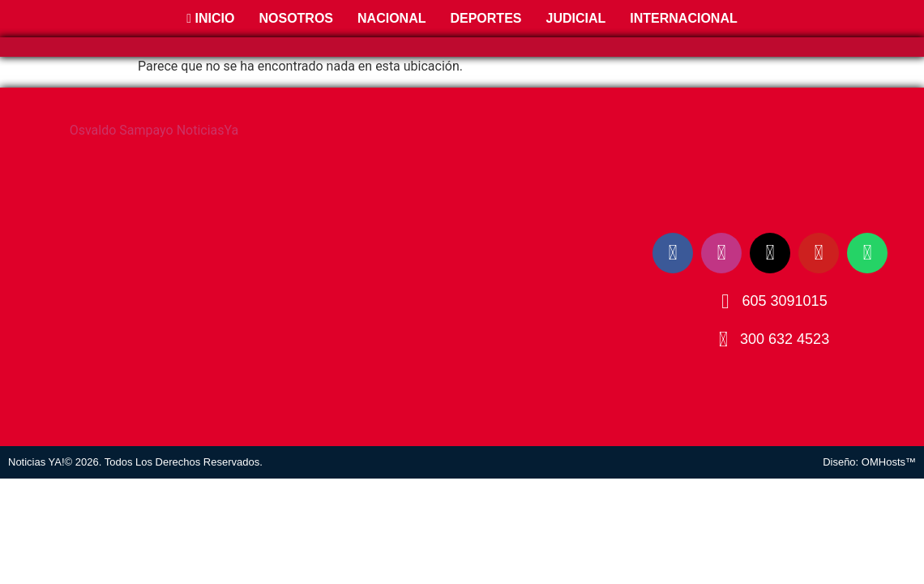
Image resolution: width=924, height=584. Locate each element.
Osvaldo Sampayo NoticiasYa (154, 130)
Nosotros (296, 18)
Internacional (683, 18)
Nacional (391, 18)
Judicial (575, 18)
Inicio (210, 18)
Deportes (486, 18)
